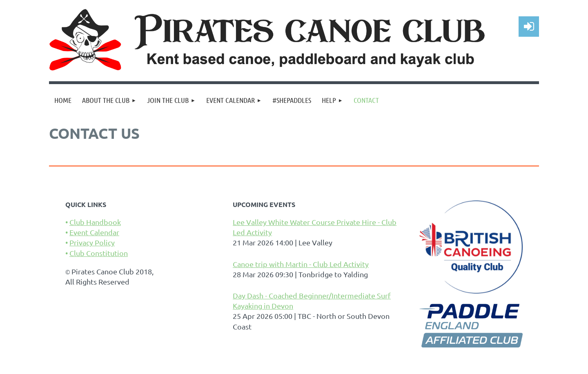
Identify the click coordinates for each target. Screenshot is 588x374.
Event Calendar (94, 232)
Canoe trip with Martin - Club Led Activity (301, 264)
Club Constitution (99, 253)
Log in (529, 27)
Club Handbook (95, 222)
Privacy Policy (92, 242)
